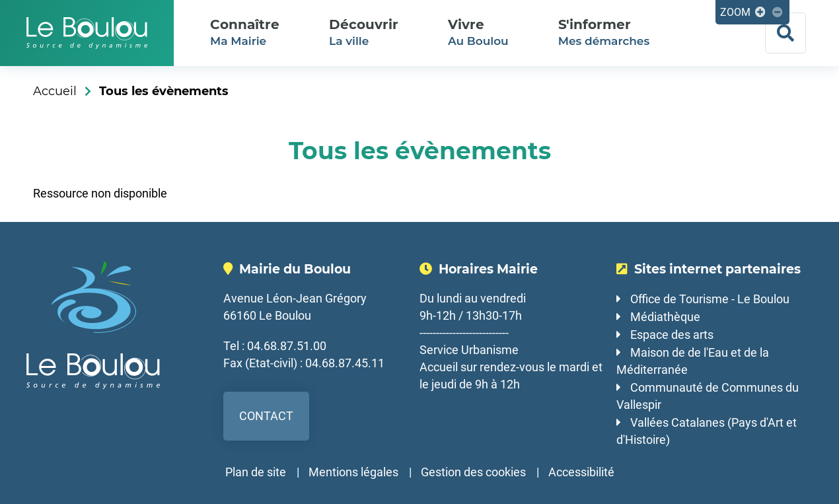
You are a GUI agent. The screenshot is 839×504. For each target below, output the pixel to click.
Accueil (55, 91)
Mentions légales (353, 472)
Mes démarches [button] (604, 32)
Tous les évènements (164, 91)
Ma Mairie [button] (245, 32)
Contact (266, 416)
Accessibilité (581, 472)
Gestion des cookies (473, 472)
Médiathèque (665, 317)
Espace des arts (672, 335)
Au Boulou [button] (478, 32)
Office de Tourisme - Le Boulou (710, 299)
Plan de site (256, 472)
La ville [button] (364, 32)
